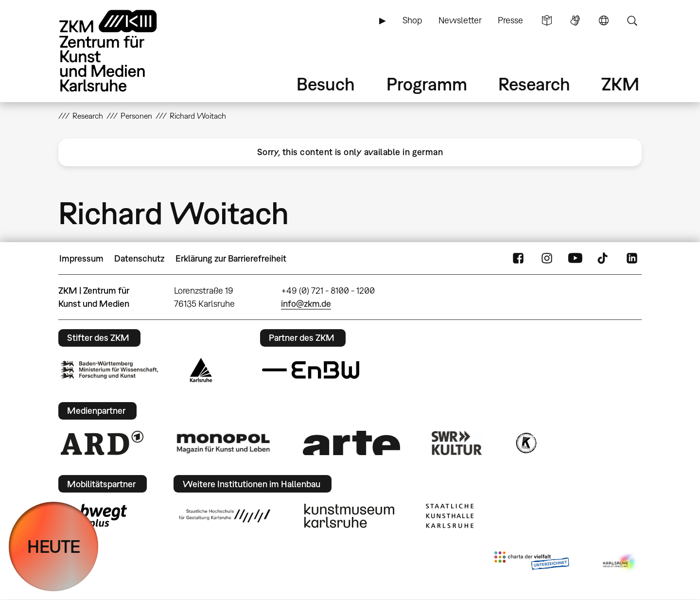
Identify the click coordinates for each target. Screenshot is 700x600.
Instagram (547, 259)
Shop (412, 20)
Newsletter (460, 20)
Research (534, 84)
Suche (632, 20)
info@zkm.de (306, 304)
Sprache (604, 20)
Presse (510, 20)
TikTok (604, 259)
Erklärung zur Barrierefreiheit (231, 258)
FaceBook (518, 259)
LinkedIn (632, 259)
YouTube (575, 259)
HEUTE (54, 546)
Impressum (81, 258)
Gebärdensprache (575, 20)
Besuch (326, 84)
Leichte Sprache (547, 20)
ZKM (620, 84)
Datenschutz (139, 258)
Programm (427, 84)
